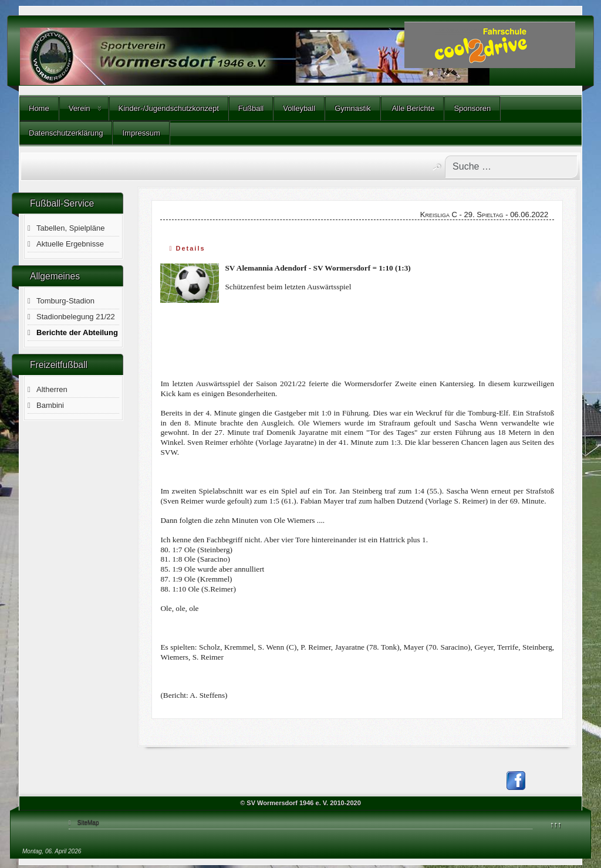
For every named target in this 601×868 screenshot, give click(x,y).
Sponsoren (472, 108)
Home (39, 108)
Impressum (141, 133)
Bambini (50, 405)
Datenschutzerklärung (66, 133)
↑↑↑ (556, 824)
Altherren (52, 389)
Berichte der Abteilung (77, 332)
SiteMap (88, 823)
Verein (80, 108)
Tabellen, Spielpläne (70, 228)
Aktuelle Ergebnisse (70, 244)
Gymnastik (352, 108)
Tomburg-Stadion (65, 301)
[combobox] (511, 167)
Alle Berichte (413, 108)
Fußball (251, 108)
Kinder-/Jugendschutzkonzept (169, 108)
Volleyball (299, 108)
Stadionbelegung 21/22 (76, 317)
